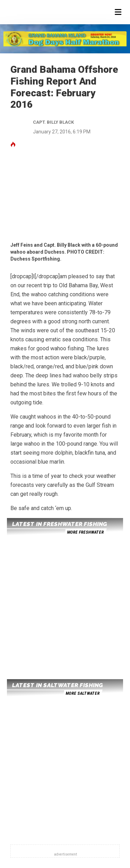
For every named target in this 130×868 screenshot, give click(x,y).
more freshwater (85, 532)
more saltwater (83, 693)
